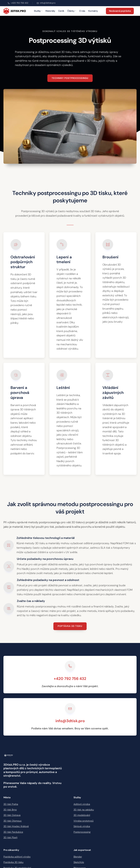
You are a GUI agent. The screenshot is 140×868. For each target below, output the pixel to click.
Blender (78, 857)
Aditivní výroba (82, 804)
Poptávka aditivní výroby (17, 857)
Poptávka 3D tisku (70, 626)
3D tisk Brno (10, 810)
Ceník (61, 11)
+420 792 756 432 (18, 3)
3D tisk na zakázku (84, 810)
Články (72, 11)
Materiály (50, 11)
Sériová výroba (82, 826)
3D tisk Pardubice (13, 832)
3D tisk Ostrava (12, 815)
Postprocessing (82, 832)
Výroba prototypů (84, 821)
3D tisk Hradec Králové (16, 826)
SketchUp (79, 862)
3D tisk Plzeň (10, 837)
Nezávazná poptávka (120, 11)
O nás (82, 11)
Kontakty (93, 11)
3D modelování (82, 815)
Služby (38, 11)
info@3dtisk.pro (46, 3)
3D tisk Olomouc (13, 821)
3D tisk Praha (11, 804)
